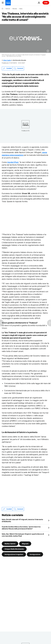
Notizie (8, 9)
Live (46, 3)
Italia (21, 9)
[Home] (2, 9)
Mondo (15, 9)
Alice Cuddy (7, 60)
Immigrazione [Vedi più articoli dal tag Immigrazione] (35, 554)
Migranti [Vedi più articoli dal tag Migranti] (25, 544)
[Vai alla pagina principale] (8, 3)
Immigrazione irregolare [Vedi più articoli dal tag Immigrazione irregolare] (14, 554)
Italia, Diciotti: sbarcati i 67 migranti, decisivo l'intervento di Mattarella (22, 520)
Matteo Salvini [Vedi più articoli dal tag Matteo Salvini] (10, 544)
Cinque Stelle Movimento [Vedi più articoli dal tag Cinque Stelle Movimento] (14, 549)
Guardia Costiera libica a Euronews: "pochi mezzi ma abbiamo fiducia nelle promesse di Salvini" (21, 528)
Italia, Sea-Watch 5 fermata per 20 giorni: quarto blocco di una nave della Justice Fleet (23, 535)
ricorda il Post (13, 162)
